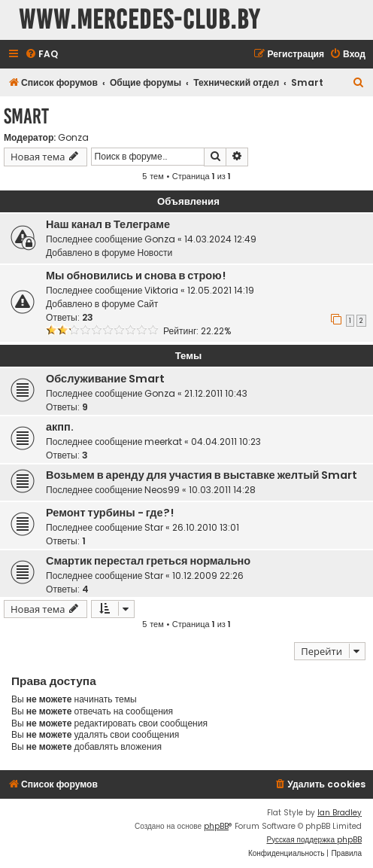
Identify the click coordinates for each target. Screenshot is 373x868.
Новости (155, 253)
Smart (26, 116)
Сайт (147, 304)
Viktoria (161, 290)
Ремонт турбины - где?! (110, 513)
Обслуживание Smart (105, 379)
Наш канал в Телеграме (108, 224)
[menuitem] (41, 55)
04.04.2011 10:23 (226, 442)
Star (154, 527)
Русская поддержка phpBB (314, 840)
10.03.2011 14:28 (222, 490)
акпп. (60, 427)
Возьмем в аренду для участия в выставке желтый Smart (202, 475)
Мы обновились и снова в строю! (136, 276)
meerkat (163, 442)
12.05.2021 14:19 (221, 290)
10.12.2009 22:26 (208, 576)
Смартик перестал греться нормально (148, 561)
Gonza (73, 138)
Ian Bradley (340, 813)
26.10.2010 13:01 (206, 527)
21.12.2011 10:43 (216, 393)
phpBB (216, 826)
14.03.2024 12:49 (220, 239)
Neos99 (162, 490)
